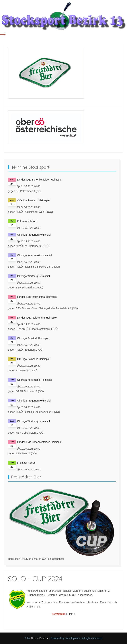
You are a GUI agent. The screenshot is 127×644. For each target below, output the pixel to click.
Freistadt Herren (26, 463)
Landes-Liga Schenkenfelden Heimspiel (40, 180)
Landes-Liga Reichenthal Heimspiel (37, 297)
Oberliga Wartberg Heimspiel (33, 276)
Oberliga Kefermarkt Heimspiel (35, 255)
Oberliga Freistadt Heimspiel (33, 338)
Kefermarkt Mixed (27, 221)
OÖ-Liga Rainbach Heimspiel (34, 200)
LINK (71, 614)
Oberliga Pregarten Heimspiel (34, 235)
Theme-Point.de (40, 638)
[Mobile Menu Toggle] (3, 34)
